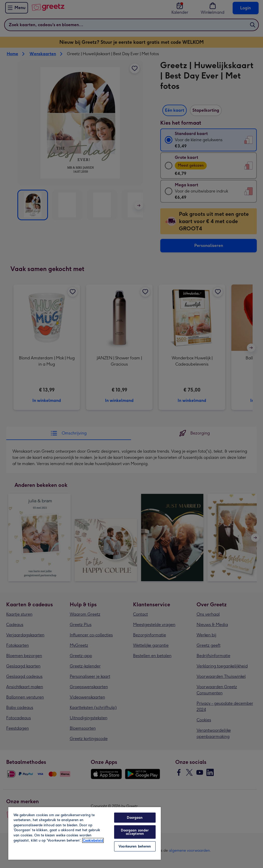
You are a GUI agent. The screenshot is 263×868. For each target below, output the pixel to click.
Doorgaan (135, 818)
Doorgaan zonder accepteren (135, 832)
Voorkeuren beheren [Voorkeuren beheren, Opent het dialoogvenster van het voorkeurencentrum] (135, 846)
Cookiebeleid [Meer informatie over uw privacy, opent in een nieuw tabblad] (93, 840)
